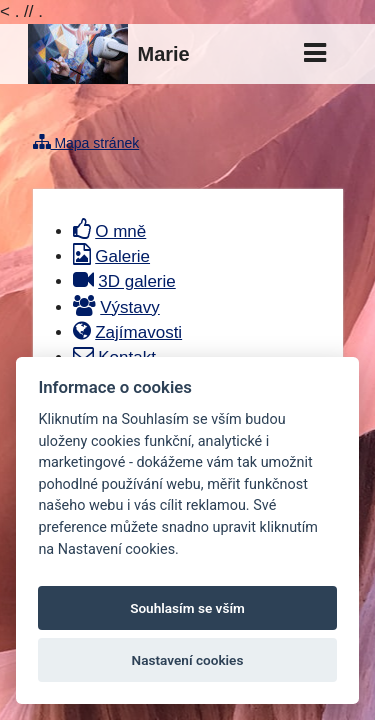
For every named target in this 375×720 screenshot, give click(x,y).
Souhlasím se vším (187, 608)
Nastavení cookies (188, 660)
